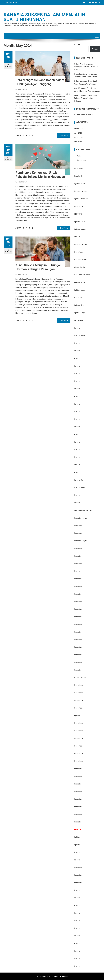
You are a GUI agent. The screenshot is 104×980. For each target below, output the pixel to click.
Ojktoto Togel (79, 184)
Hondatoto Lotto (81, 244)
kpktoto (77, 328)
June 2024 (78, 137)
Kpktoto (77, 716)
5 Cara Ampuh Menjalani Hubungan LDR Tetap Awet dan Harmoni (86, 67)
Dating (79, 156)
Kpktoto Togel (80, 282)
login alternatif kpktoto (83, 510)
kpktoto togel (79, 488)
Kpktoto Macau (80, 229)
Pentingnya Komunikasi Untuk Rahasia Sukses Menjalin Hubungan (86, 98)
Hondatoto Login (81, 191)
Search (77, 45)
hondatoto (78, 526)
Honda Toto (79, 298)
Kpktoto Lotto (80, 222)
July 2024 (78, 133)
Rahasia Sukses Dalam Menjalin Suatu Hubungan (44, 17)
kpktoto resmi (80, 336)
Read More (64, 135)
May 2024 (78, 142)
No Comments (9, 66)
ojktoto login (79, 320)
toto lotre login (80, 678)
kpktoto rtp (79, 480)
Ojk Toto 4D (79, 168)
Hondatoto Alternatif (82, 275)
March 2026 (79, 129)
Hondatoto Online (81, 260)
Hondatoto (78, 206)
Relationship (22, 89)
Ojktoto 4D (78, 176)
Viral (53, 976)
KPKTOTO (78, 214)
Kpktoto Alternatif (81, 199)
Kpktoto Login (80, 290)
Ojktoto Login (79, 267)
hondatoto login (80, 518)
